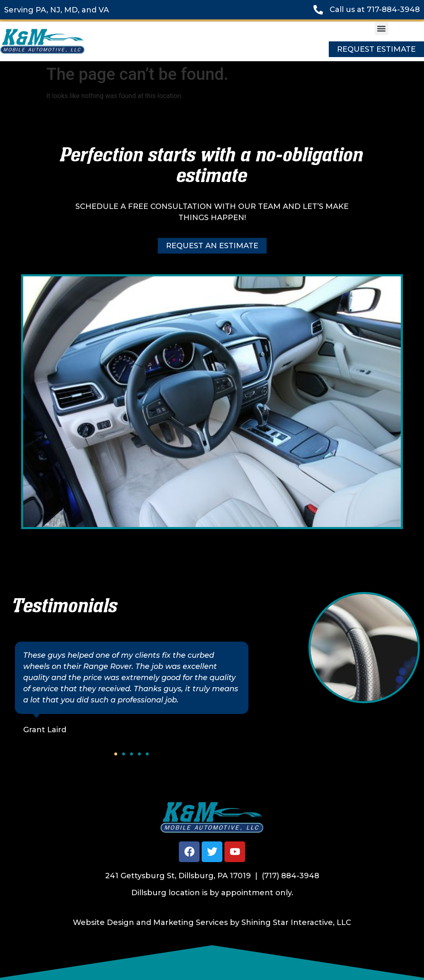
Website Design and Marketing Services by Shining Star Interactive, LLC (212, 922)
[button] (382, 28)
